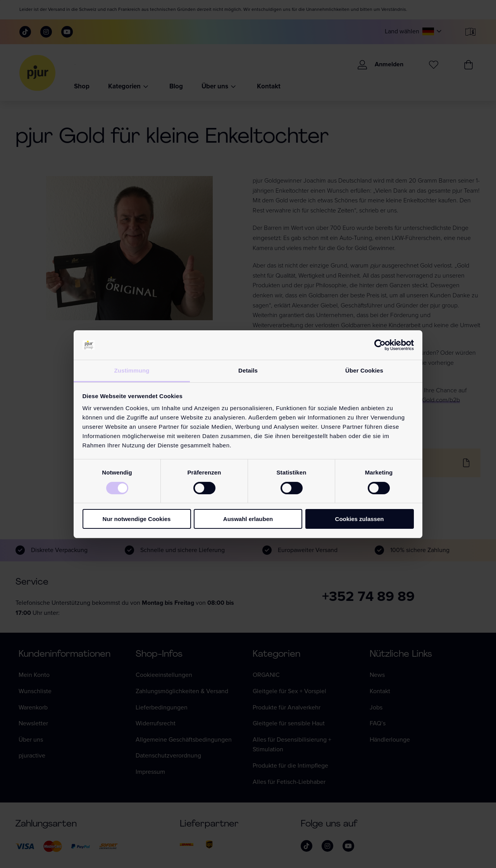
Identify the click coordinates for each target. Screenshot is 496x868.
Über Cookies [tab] (364, 370)
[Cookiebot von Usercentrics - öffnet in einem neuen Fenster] (380, 345)
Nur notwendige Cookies (137, 519)
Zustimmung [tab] (132, 370)
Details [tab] (248, 370)
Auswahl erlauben (248, 519)
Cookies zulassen (360, 519)
